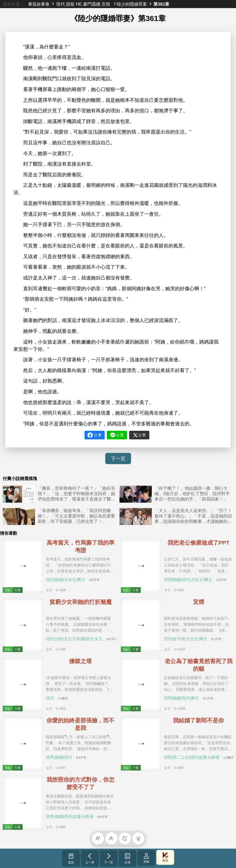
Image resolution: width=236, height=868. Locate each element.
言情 (106, 4)
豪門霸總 (92, 4)
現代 (61, 4)
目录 (127, 858)
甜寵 (70, 4)
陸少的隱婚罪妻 (132, 4)
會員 (165, 857)
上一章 (90, 858)
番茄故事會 (39, 4)
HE (79, 4)
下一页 (118, 459)
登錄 (146, 858)
